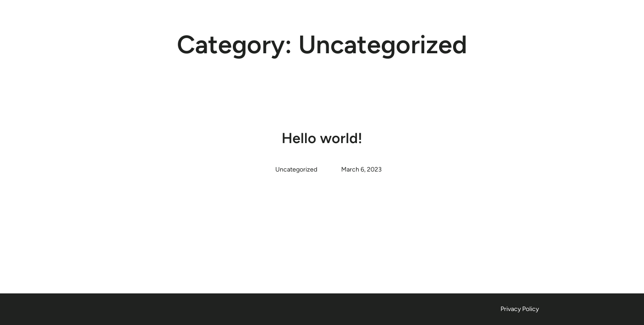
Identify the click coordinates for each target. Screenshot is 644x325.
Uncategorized (296, 169)
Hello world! (322, 138)
